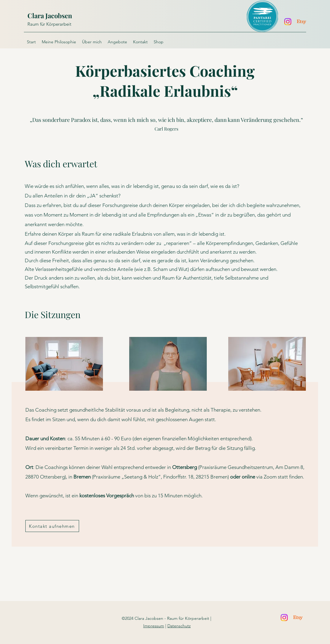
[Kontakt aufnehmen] (52, 526)
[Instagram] (288, 22)
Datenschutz (179, 626)
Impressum (154, 626)
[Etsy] (302, 22)
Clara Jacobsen (50, 16)
